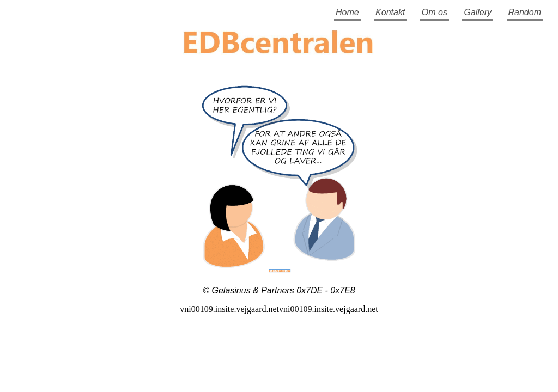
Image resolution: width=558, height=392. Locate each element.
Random (525, 12)
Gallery (478, 12)
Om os (435, 12)
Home (347, 12)
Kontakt (390, 12)
